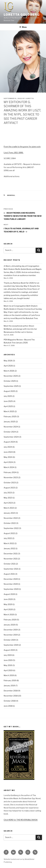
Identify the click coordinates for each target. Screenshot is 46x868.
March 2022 (9, 543)
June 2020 (8, 599)
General (11, 195)
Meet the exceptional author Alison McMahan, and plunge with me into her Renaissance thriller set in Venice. (20, 329)
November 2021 (11, 559)
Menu (23, 27)
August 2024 (9, 442)
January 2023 (10, 513)
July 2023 (8, 493)
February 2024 (10, 472)
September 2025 (11, 386)
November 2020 (11, 584)
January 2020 (10, 625)
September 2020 (11, 589)
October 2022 (10, 523)
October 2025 (10, 381)
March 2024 (9, 467)
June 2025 (8, 401)
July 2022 (8, 538)
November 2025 (11, 376)
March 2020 (9, 615)
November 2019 (11, 635)
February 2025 (10, 417)
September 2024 (11, 437)
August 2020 (9, 594)
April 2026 (8, 366)
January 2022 (9, 549)
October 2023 (10, 483)
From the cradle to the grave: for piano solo (22, 147)
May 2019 (8, 665)
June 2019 (8, 660)
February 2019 (10, 681)
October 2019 (10, 640)
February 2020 (10, 620)
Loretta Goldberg (22, 15)
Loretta (30, 98)
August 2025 (9, 391)
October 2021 (10, 564)
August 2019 (9, 650)
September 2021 (11, 569)
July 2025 (8, 396)
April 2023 (8, 503)
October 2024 (10, 432)
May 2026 (8, 361)
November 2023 (11, 478)
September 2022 (11, 528)
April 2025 (8, 406)
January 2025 (10, 422)
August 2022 (9, 533)
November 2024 (11, 427)
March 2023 (9, 508)
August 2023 (9, 488)
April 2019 (8, 670)
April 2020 (8, 609)
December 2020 (11, 579)
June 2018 (8, 706)
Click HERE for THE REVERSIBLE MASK (21, 820)
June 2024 (8, 452)
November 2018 (11, 696)
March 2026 (9, 371)
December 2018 (11, 691)
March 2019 (9, 675)
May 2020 (8, 604)
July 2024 (8, 447)
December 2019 (11, 630)
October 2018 (10, 701)
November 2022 (11, 518)
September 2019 (11, 645)
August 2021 (9, 574)
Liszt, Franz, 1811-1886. (14, 153)
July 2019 (8, 655)
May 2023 (8, 498)
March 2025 (9, 411)
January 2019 (9, 686)
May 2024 (8, 457)
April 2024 (8, 462)
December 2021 (11, 554)
